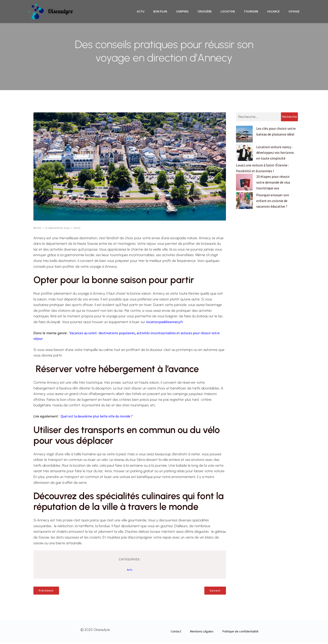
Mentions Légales (202, 633)
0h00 (77, 229)
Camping (182, 12)
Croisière (205, 12)
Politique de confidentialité (240, 633)
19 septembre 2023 (57, 229)
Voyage (294, 12)
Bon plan (160, 12)
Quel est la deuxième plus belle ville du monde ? (97, 417)
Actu (141, 12)
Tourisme (251, 12)
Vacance (273, 12)
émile (37, 229)
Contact (176, 633)
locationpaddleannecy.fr (165, 323)
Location (228, 12)
